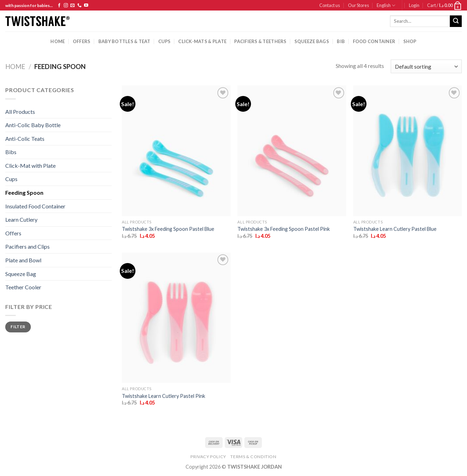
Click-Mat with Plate (30, 165)
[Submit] (456, 21)
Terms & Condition (253, 457)
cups (164, 41)
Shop (410, 41)
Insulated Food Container (35, 206)
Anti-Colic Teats (25, 139)
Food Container (374, 41)
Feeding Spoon (24, 192)
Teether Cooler (23, 287)
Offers (82, 41)
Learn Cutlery (21, 219)
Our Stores (358, 5)
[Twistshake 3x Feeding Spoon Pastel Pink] (292, 151)
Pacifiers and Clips (27, 246)
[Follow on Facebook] (59, 6)
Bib (341, 41)
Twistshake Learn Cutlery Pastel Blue (395, 229)
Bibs (11, 152)
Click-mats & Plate (202, 41)
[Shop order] (426, 66)
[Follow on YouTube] (86, 6)
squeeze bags (312, 41)
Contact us (330, 5)
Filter (18, 327)
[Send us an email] (72, 6)
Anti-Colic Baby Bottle (33, 125)
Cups (11, 179)
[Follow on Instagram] (66, 6)
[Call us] (79, 6)
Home (58, 41)
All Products (20, 112)
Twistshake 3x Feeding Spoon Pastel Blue (168, 229)
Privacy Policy (208, 457)
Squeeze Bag (21, 274)
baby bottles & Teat (124, 41)
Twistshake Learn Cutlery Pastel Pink (163, 396)
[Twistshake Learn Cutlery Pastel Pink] (176, 318)
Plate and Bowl (23, 260)
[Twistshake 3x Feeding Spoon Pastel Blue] (176, 151)
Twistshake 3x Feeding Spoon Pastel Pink (284, 229)
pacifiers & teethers (260, 41)
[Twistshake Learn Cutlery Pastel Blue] (408, 151)
